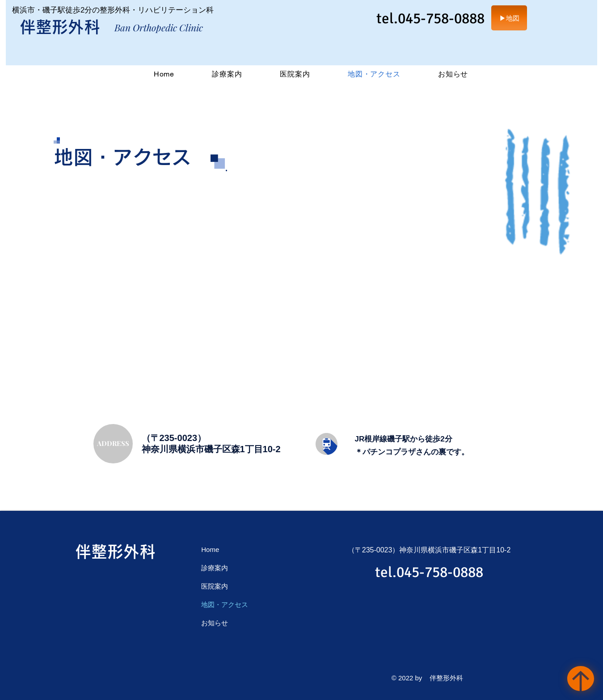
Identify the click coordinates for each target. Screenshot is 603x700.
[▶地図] (509, 18)
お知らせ (215, 623)
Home (210, 549)
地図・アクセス (225, 605)
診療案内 (215, 568)
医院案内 (215, 586)
